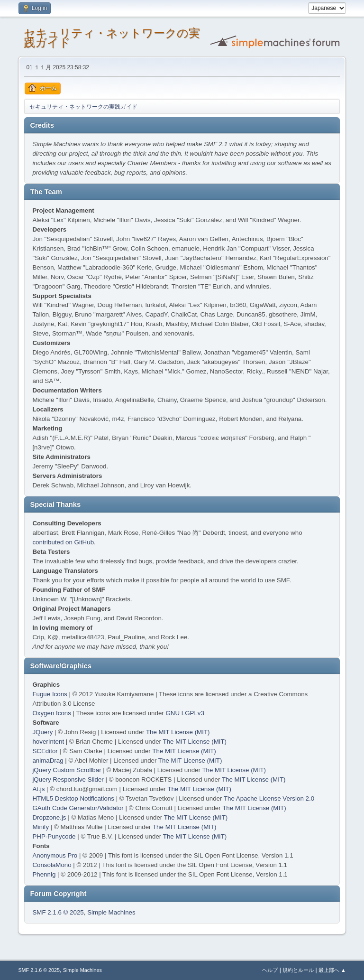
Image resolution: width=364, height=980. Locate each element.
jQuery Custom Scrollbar (67, 770)
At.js (38, 789)
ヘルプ (270, 970)
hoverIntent (48, 742)
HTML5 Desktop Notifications (73, 798)
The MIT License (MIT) (178, 732)
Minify (41, 827)
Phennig (44, 874)
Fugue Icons (50, 694)
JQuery (42, 732)
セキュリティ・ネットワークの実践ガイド (112, 38)
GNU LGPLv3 (185, 713)
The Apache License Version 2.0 (269, 798)
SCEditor (45, 751)
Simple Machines (111, 912)
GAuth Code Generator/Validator (78, 808)
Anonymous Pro (55, 855)
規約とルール (298, 970)
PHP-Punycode (54, 836)
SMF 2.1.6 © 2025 (58, 912)
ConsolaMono (52, 865)
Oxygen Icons (52, 713)
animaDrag (48, 761)
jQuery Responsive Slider (68, 779)
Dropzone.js (49, 817)
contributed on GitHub (63, 542)
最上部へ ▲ (332, 970)
